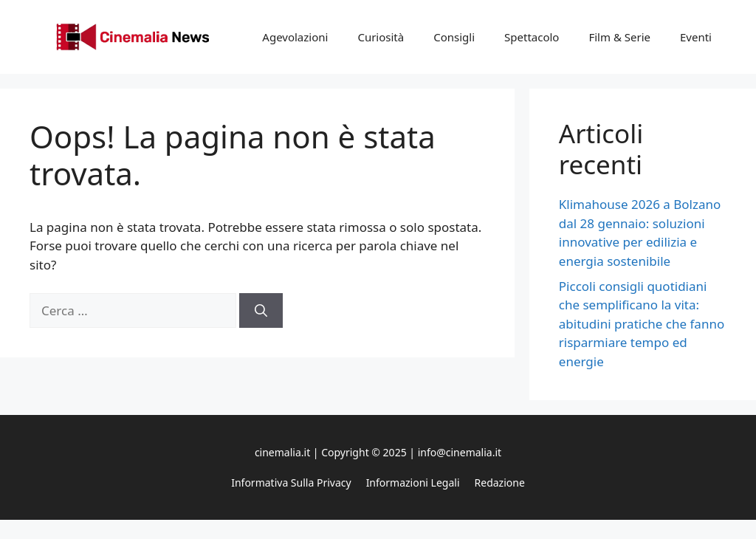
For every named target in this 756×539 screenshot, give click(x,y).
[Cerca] (261, 311)
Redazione (500, 483)
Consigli (454, 37)
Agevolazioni (295, 37)
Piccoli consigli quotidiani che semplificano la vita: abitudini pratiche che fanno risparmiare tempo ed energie (642, 324)
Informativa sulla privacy (291, 483)
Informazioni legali (413, 483)
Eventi (696, 37)
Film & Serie (619, 37)
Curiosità (381, 37)
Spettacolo (532, 37)
